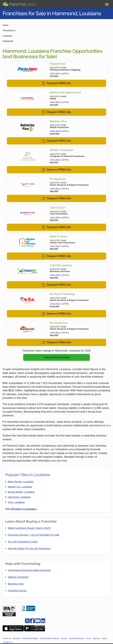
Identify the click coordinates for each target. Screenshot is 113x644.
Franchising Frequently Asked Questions (29, 570)
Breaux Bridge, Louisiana (21, 492)
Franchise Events (17, 591)
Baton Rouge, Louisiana (21, 482)
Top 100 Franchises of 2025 (23, 542)
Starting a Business (18, 577)
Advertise (16, 638)
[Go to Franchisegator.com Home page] (19, 3)
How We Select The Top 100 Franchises (29, 548)
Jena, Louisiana (16, 502)
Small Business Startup (50, 638)
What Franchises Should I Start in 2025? (29, 528)
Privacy (64, 638)
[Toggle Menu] (107, 4)
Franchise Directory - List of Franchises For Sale (34, 535)
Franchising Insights (30, 638)
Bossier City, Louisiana (20, 487)
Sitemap (96, 638)
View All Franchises (56, 357)
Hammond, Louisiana (19, 497)
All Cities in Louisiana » (24, 509)
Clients (104, 638)
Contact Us (8, 642)
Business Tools (16, 584)
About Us (7, 638)
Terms (89, 638)
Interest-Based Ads (77, 638)
